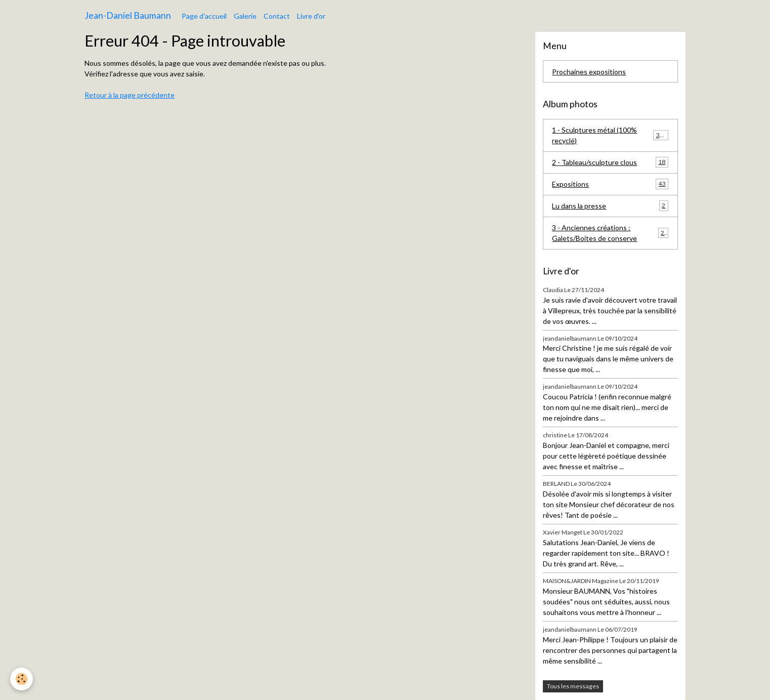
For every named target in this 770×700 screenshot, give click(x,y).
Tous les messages (573, 686)
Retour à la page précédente (130, 95)
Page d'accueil (204, 16)
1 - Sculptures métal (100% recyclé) (610, 135)
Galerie (245, 16)
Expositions (610, 184)
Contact (277, 16)
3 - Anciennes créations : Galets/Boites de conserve (610, 233)
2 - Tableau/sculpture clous (610, 162)
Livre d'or (311, 16)
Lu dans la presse (610, 205)
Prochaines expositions (589, 72)
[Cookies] (22, 679)
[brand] (128, 16)
